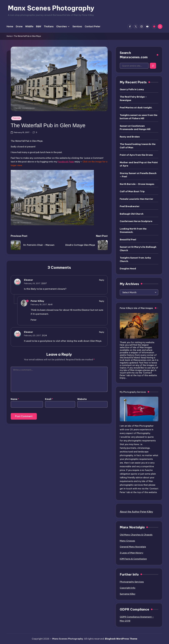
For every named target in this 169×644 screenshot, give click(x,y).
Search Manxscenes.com (134, 55)
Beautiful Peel (128, 240)
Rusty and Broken (130, 137)
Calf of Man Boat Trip (132, 191)
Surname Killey (128, 594)
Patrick (16, 118)
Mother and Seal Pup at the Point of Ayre (139, 164)
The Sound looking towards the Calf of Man (138, 146)
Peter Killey (37, 301)
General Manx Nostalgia (133, 547)
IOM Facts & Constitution (133, 559)
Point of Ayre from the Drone (136, 155)
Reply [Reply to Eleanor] (102, 280)
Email (49, 399)
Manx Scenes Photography (51, 8)
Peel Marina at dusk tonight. (136, 108)
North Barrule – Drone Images (137, 184)
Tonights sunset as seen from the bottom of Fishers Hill (139, 117)
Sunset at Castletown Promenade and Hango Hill (135, 128)
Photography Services (132, 582)
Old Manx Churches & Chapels (136, 535)
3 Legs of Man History (132, 553)
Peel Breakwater (130, 206)
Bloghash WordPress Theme (121, 639)
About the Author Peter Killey (136, 512)
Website (82, 399)
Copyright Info (128, 588)
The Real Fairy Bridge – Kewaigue (133, 98)
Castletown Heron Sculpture (136, 221)
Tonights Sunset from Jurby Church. (135, 259)
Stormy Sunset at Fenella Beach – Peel (138, 175)
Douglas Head (128, 269)
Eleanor (29, 280)
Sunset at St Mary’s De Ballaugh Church (138, 249)
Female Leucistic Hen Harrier (137, 199)
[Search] (153, 66)
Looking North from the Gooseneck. (133, 230)
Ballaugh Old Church (132, 214)
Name (15, 399)
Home (9, 36)
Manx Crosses (127, 541)
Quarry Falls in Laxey (132, 89)
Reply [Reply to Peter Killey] (102, 301)
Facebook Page (66, 162)
